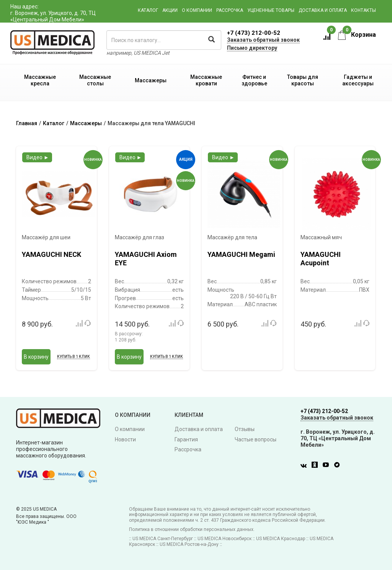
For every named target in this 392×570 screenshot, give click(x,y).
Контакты (363, 10)
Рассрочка (230, 10)
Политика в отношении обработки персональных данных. (192, 529)
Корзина (357, 35)
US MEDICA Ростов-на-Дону (189, 544)
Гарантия (186, 439)
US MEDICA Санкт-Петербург (163, 539)
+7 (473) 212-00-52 (254, 33)
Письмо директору (252, 48)
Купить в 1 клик (73, 357)
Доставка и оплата (323, 10)
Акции (170, 10)
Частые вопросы (256, 439)
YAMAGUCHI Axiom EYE (146, 259)
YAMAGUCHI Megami (241, 254)
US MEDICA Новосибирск (225, 539)
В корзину (36, 357)
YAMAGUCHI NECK (51, 254)
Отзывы (245, 429)
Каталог (148, 10)
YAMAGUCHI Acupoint (321, 259)
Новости (125, 439)
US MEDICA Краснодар (281, 539)
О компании (197, 10)
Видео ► (38, 157)
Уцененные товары (271, 10)
